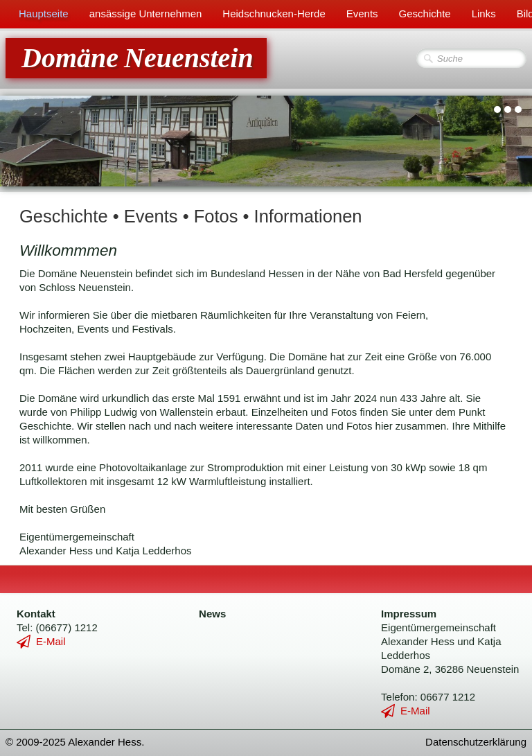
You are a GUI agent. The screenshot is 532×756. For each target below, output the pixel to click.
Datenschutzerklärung (476, 742)
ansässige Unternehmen (146, 14)
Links (484, 14)
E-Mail (41, 641)
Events (362, 14)
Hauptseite (44, 14)
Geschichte (425, 14)
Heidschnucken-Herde (274, 14)
